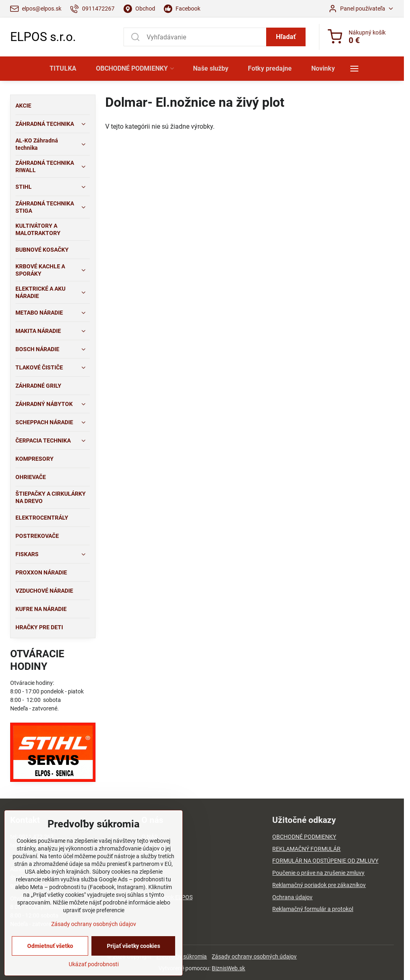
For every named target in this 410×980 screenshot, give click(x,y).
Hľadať (286, 37)
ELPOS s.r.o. (43, 37)
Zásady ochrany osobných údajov (254, 956)
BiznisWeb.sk (228, 968)
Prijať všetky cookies (133, 969)
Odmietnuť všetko (50, 969)
